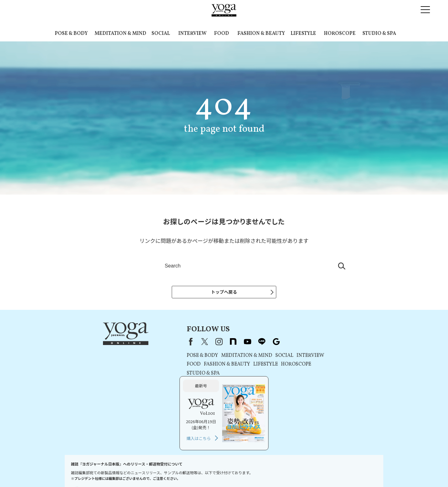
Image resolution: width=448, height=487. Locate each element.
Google (234, 343)
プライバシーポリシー (182, 470)
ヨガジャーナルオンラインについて (294, 470)
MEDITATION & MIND (120, 34)
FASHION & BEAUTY (261, 34)
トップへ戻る (224, 292)
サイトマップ (341, 470)
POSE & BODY (71, 34)
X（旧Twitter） (162, 343)
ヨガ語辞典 (366, 470)
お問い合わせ (80, 470)
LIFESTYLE (303, 34)
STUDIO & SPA (379, 34)
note (191, 343)
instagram (177, 343)
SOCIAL (161, 34)
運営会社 (252, 470)
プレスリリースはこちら (117, 470)
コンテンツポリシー (222, 470)
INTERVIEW (192, 34)
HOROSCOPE (340, 34)
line (220, 343)
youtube (205, 343)
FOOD (222, 34)
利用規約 (151, 470)
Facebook (147, 343)
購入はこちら (313, 385)
